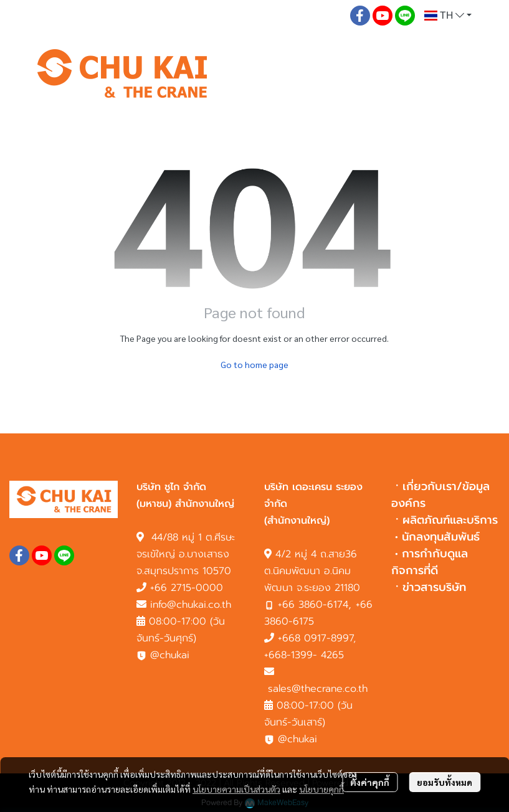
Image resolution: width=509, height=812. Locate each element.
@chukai (163, 655)
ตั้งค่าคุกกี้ (370, 782)
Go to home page (254, 364)
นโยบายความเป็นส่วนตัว (236, 789)
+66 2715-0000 (187, 588)
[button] (448, 16)
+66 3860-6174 (313, 605)
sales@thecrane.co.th (318, 689)
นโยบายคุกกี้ (321, 789)
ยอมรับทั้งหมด (445, 782)
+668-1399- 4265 (304, 655)
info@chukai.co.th (191, 605)
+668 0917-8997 (316, 638)
